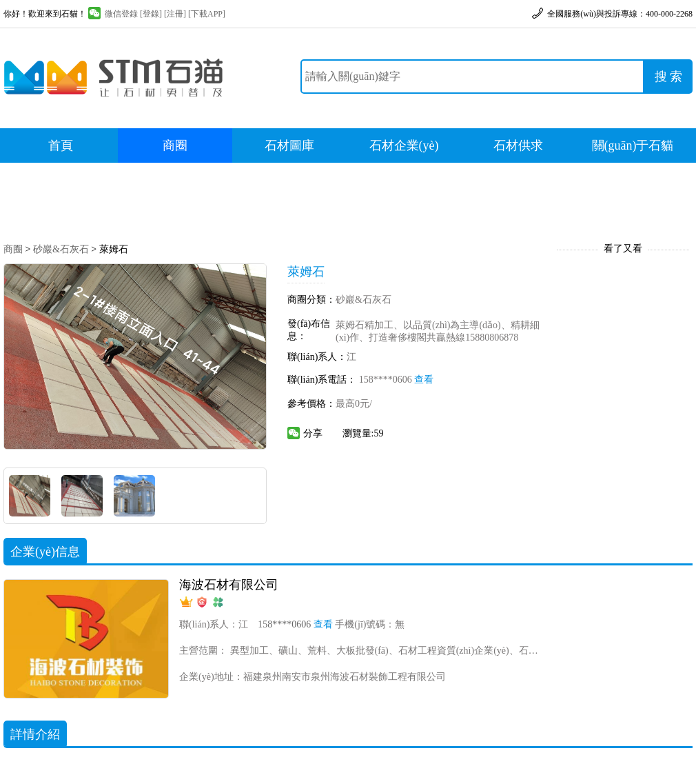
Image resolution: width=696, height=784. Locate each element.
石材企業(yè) (404, 145)
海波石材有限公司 (229, 585)
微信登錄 (113, 14)
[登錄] (151, 14)
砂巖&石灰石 (61, 249)
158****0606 (397, 380)
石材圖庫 (289, 145)
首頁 (61, 145)
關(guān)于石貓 (633, 145)
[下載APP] (207, 14)
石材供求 (518, 145)
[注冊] (175, 14)
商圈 (175, 145)
